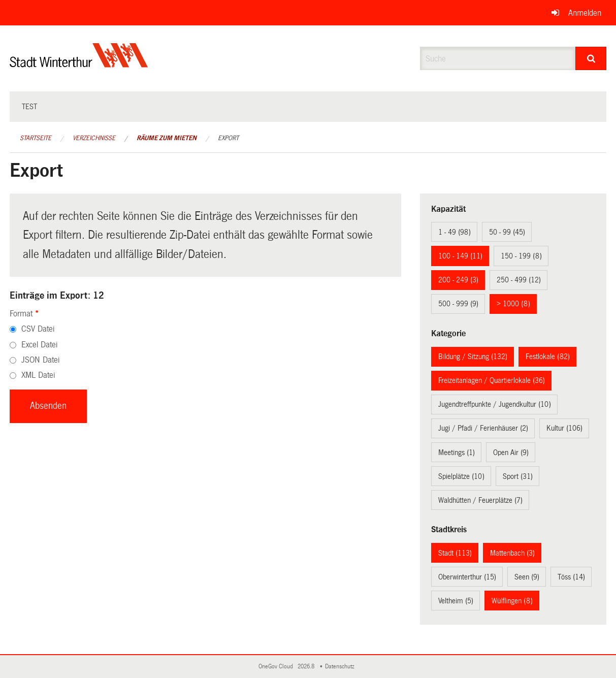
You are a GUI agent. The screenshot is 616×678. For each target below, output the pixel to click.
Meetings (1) (457, 453)
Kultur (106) (564, 428)
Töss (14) (571, 577)
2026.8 (307, 667)
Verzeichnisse (94, 138)
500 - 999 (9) (458, 304)
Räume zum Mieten (167, 138)
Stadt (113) (455, 553)
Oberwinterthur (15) (467, 577)
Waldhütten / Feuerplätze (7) (480, 500)
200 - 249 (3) (458, 280)
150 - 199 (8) (521, 256)
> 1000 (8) (513, 304)
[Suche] (591, 58)
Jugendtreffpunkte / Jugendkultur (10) (495, 404)
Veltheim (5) (456, 601)
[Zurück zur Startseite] (79, 64)
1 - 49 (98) (455, 232)
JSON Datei (40, 360)
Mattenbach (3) (512, 553)
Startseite (36, 138)
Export (228, 138)
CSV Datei (38, 329)
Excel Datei (39, 345)
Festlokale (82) (548, 357)
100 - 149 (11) (460, 256)
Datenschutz (341, 667)
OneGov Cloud (277, 667)
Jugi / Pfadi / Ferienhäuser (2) (483, 428)
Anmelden (585, 13)
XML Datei (38, 375)
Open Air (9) (511, 453)
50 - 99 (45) (507, 232)
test (29, 107)
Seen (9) (527, 577)
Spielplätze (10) (461, 476)
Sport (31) (518, 476)
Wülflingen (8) (512, 601)
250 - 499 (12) (519, 280)
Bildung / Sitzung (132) (473, 357)
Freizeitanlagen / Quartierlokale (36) (492, 380)
